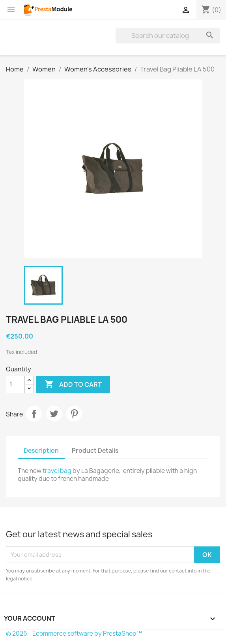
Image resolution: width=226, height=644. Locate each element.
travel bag (57, 471)
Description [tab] (41, 451)
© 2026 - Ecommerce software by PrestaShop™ (74, 634)
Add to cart (73, 384)
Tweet (54, 414)
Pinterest (74, 414)
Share (34, 414)
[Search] (168, 36)
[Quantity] (15, 384)
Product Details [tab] (95, 451)
